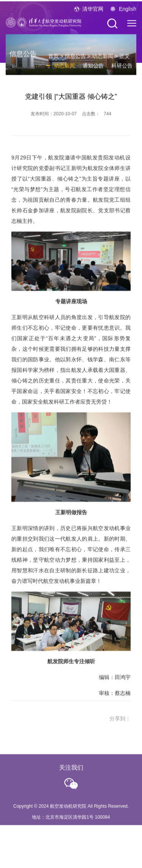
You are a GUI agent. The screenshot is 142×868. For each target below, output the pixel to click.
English (128, 11)
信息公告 (75, 59)
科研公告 (122, 69)
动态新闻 (103, 59)
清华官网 (93, 11)
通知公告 (93, 69)
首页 (53, 59)
